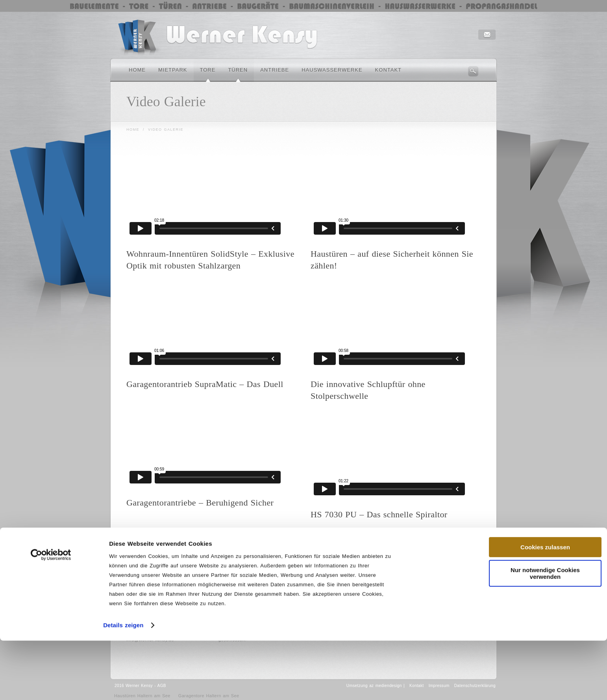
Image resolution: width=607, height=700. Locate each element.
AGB (162, 686)
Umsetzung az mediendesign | (376, 686)
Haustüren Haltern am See (142, 696)
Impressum (439, 686)
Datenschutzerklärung (475, 686)
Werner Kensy (139, 686)
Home (133, 130)
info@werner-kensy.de (150, 640)
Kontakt (417, 686)
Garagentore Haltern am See (209, 696)
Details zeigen (123, 571)
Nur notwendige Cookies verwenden (545, 520)
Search (473, 71)
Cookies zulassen (545, 494)
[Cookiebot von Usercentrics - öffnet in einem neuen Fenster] (51, 501)
